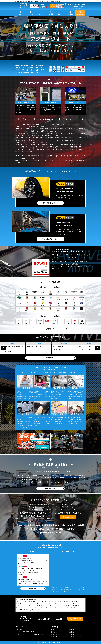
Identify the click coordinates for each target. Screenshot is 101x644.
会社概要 (70, 14)
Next (98, 38)
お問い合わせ (73, 634)
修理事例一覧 (50, 329)
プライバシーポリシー (75, 636)
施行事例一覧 (50, 358)
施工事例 (60, 14)
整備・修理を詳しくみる (50, 203)
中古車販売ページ (50, 488)
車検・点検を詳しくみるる (50, 239)
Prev (3, 38)
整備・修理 (40, 14)
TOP (20, 14)
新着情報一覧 (32, 588)
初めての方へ (30, 14)
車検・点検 (50, 14)
